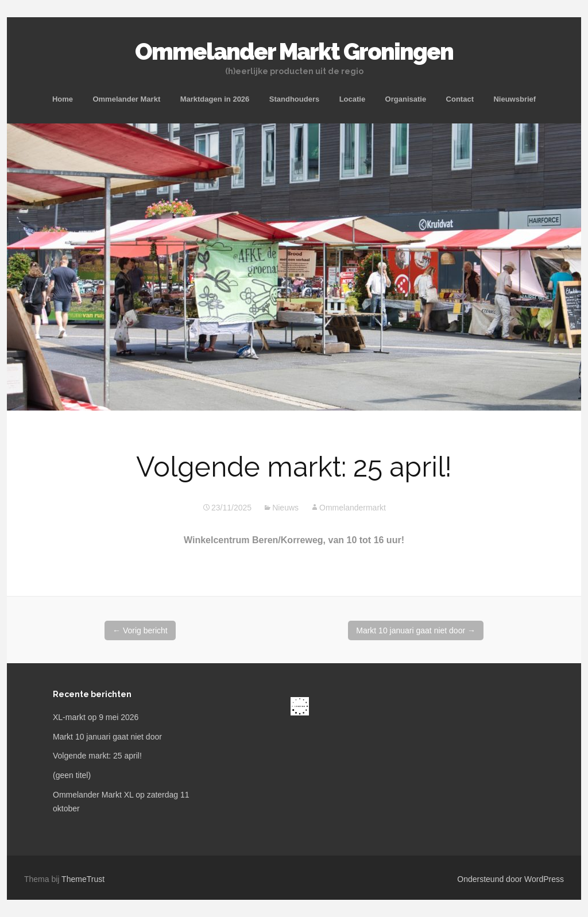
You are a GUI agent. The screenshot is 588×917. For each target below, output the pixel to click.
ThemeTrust (83, 879)
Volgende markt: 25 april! (97, 756)
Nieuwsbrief (514, 99)
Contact (460, 99)
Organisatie (406, 99)
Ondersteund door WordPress (510, 879)
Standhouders (294, 99)
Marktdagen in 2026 (215, 99)
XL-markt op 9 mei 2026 (96, 717)
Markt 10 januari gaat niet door (416, 630)
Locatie (353, 99)
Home (63, 99)
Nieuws (285, 508)
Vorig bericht (140, 630)
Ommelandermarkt (353, 508)
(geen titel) (72, 775)
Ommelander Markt (126, 99)
